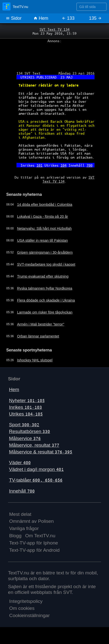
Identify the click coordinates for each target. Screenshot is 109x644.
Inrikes (25, 407)
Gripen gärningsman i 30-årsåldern (45, 252)
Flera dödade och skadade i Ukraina (46, 300)
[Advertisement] (54, 55)
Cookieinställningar (29, 615)
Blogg (15, 536)
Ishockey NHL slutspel (35, 360)
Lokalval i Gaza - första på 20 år (42, 216)
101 (39, 165)
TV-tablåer (36, 480)
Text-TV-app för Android (34, 550)
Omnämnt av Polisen (31, 521)
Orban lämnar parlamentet (38, 336)
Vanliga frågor (24, 528)
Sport (24, 425)
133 (68, 18)
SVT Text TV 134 (54, 29)
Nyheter (27, 400)
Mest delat (20, 514)
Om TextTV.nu (40, 536)
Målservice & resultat (41, 452)
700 (89, 165)
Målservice (25, 438)
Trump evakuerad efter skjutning (43, 276)
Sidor (14, 18)
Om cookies (22, 608)
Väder (20, 463)
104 (63, 165)
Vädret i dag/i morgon (36, 469)
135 (95, 18)
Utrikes (26, 414)
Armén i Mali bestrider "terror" (41, 324)
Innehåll (22, 491)
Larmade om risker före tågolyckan (45, 312)
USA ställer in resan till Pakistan (42, 240)
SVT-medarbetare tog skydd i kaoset (46, 264)
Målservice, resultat (34, 445)
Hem (41, 18)
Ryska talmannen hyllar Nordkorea (45, 288)
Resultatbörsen (29, 431)
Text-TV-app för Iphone (34, 543)
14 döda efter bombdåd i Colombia (45, 205)
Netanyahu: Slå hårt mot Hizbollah (44, 228)
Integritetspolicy (26, 601)
